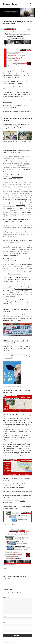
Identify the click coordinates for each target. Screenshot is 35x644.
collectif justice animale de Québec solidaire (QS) (18, 203)
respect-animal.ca (15, 497)
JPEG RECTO (23, 576)
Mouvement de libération (19, 315)
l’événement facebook (17, 320)
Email (5, 623)
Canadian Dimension (18, 177)
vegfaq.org (6, 497)
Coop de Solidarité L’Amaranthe (11, 356)
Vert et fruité (8, 358)
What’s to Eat (11, 208)
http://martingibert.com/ (14, 274)
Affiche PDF (6, 569)
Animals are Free (7, 350)
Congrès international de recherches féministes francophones (16, 158)
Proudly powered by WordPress (10, 642)
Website (5, 629)
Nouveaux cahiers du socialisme (11, 179)
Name (5, 617)
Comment (6, 597)
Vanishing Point (21, 205)
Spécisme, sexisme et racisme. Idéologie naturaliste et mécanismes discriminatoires (16, 165)
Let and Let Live (18, 347)
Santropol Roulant (8, 128)
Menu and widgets (31, 5)
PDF (9, 578)
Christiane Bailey (10, 4)
